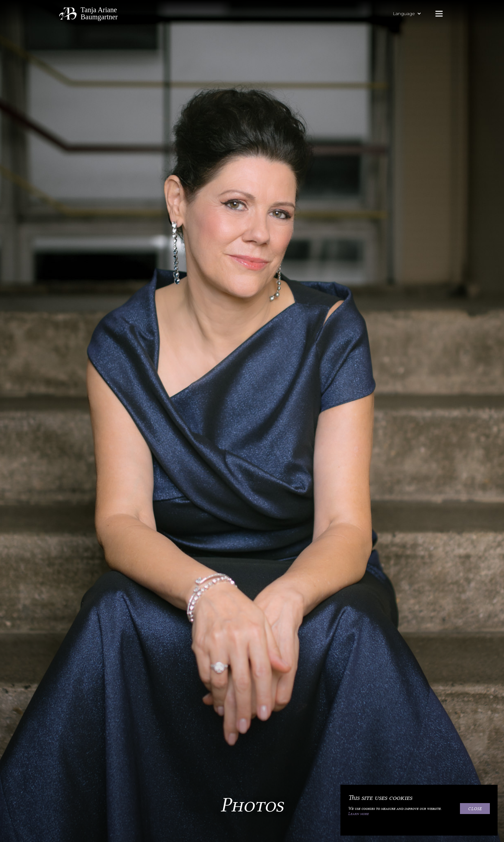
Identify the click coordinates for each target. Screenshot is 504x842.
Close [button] (475, 809)
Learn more (358, 814)
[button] (410, 14)
